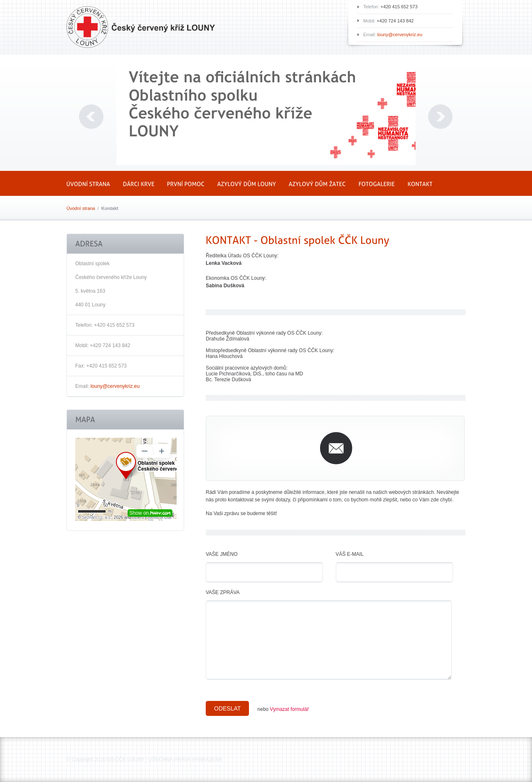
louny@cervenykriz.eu (400, 35)
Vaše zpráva (223, 592)
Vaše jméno (222, 554)
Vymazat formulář (289, 709)
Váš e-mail (350, 554)
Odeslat (227, 708)
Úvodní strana (81, 208)
